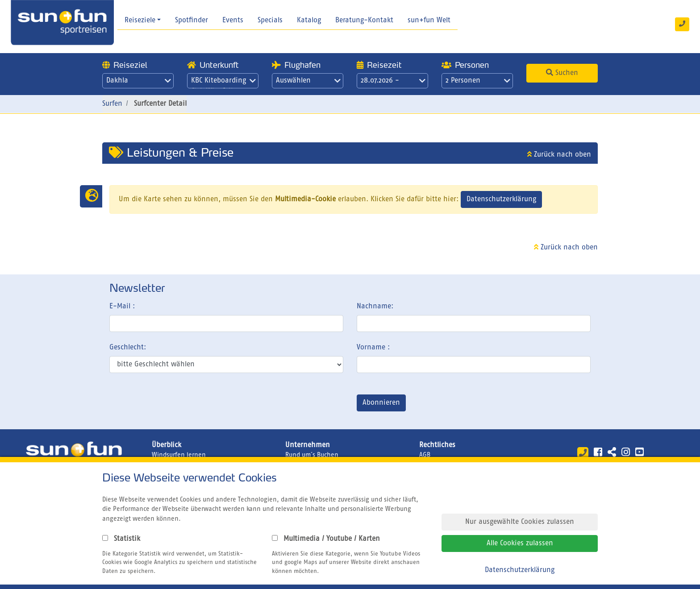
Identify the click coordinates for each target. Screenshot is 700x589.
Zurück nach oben (559, 155)
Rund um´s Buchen (312, 455)
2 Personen (478, 81)
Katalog (309, 21)
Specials (270, 21)
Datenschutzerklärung (501, 199)
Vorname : (373, 348)
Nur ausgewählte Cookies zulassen (520, 522)
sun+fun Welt (429, 21)
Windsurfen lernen (179, 455)
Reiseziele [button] (140, 21)
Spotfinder (192, 21)
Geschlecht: (128, 348)
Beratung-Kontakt (364, 21)
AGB (425, 455)
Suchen (562, 73)
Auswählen (308, 81)
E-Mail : (122, 307)
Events (233, 21)
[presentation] (177, 405)
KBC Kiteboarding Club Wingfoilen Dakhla (223, 83)
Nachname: (375, 307)
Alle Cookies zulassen (520, 543)
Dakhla (139, 81)
